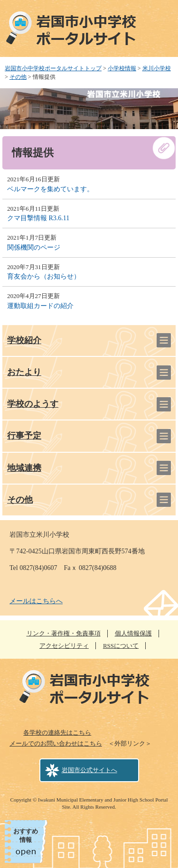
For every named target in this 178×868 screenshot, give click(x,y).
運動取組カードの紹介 (40, 306)
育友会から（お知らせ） (44, 276)
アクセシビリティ (64, 646)
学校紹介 (24, 340)
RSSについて (121, 646)
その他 (18, 77)
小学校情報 (122, 68)
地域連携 (24, 468)
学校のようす (33, 404)
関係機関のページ (34, 247)
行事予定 (24, 436)
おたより (24, 372)
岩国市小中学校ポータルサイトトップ (53, 68)
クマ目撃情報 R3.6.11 (38, 218)
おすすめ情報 (26, 835)
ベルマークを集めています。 (50, 189)
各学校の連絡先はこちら (57, 733)
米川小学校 (157, 68)
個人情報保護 (133, 633)
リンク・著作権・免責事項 (64, 633)
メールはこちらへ (36, 601)
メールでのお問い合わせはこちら (56, 743)
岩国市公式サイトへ (89, 770)
